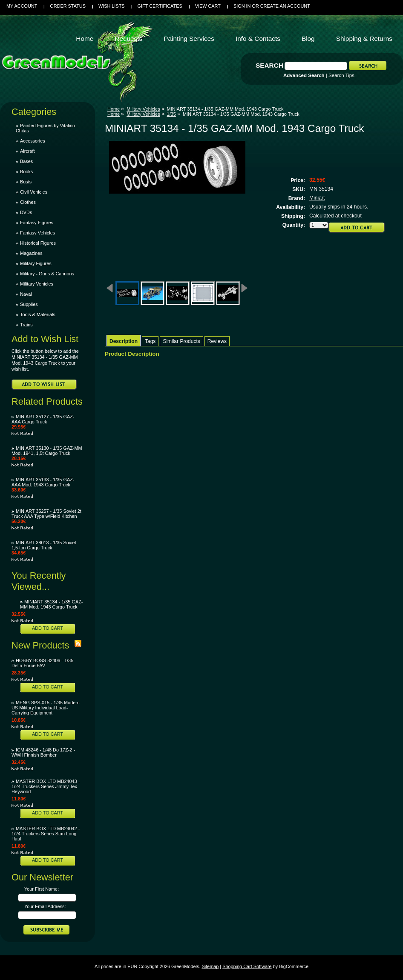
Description (124, 341)
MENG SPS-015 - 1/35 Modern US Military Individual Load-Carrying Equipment (46, 708)
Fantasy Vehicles (37, 233)
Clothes (28, 202)
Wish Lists (112, 6)
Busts (26, 182)
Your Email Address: (45, 906)
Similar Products (181, 341)
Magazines (31, 253)
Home (114, 109)
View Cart (208, 6)
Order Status (68, 6)
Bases (26, 161)
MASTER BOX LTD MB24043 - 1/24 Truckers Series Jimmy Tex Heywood (46, 786)
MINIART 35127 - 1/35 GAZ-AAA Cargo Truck (43, 419)
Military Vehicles (37, 284)
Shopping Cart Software (247, 966)
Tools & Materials (38, 314)
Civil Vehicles (34, 192)
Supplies (29, 304)
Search (269, 65)
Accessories (33, 141)
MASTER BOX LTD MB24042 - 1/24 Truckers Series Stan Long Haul (46, 834)
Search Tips (341, 75)
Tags (150, 341)
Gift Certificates (160, 6)
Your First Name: (42, 889)
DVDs (26, 212)
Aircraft (27, 151)
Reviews (217, 341)
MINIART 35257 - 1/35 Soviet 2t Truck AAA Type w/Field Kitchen (46, 514)
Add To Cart (47, 628)
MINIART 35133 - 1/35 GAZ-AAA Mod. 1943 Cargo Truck (43, 482)
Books (26, 171)
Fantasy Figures (37, 223)
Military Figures (36, 263)
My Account (22, 6)
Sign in (242, 6)
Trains (26, 325)
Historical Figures (38, 243)
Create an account (285, 6)
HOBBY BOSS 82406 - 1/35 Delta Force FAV (42, 663)
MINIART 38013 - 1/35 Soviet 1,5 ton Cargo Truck (44, 545)
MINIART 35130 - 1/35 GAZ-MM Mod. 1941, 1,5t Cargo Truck (47, 451)
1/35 (171, 114)
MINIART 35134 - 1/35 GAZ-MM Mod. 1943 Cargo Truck (51, 604)
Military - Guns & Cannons (47, 274)
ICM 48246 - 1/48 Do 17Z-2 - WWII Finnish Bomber (43, 752)
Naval (26, 294)
